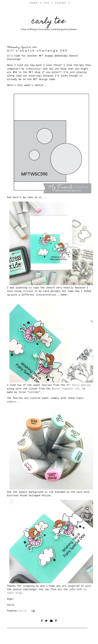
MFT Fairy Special (79, 385)
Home (34, 3)
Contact (61, 3)
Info (47, 3)
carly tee (49, 22)
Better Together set (66, 389)
